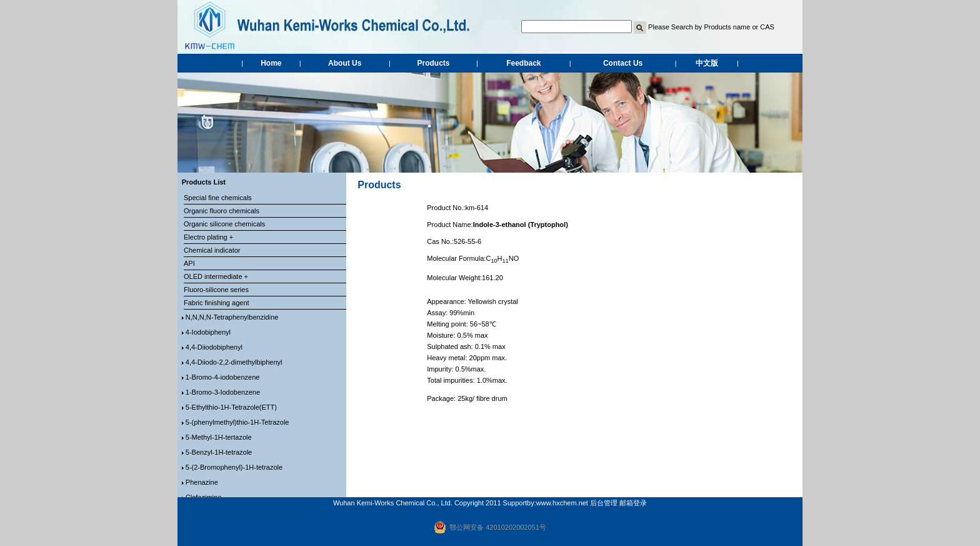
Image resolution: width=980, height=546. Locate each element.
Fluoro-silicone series (216, 290)
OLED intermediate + (216, 276)
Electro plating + (208, 237)
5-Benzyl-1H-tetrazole (219, 452)
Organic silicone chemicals (224, 224)
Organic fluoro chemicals (222, 211)
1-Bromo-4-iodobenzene (223, 377)
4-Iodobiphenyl (208, 332)
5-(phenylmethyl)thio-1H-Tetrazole (237, 422)
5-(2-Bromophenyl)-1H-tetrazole (234, 467)
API (189, 263)
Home (271, 63)
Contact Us (623, 63)
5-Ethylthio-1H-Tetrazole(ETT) (231, 407)
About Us (345, 63)
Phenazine (202, 482)
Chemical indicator (212, 250)
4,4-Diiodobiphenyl (214, 347)
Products (434, 63)
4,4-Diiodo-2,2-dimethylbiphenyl (234, 362)
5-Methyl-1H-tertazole (219, 437)
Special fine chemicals (218, 198)
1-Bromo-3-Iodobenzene (223, 392)
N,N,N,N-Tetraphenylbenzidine (232, 317)
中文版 (707, 63)
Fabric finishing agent (217, 303)
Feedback (523, 63)
